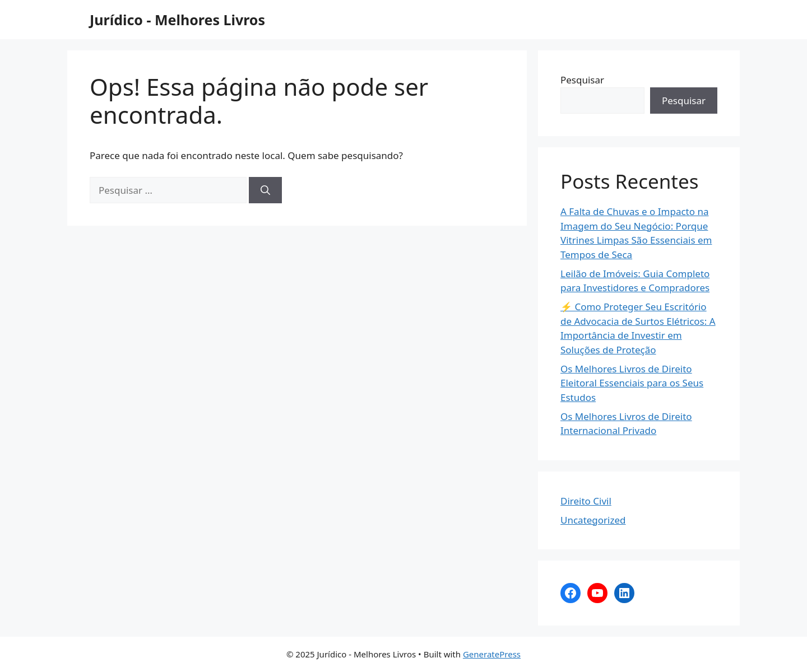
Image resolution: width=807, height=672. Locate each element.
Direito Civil (586, 501)
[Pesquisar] (265, 190)
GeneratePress (492, 654)
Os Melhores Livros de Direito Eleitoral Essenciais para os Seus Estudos (632, 383)
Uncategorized (593, 520)
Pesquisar (582, 80)
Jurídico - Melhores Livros (177, 20)
